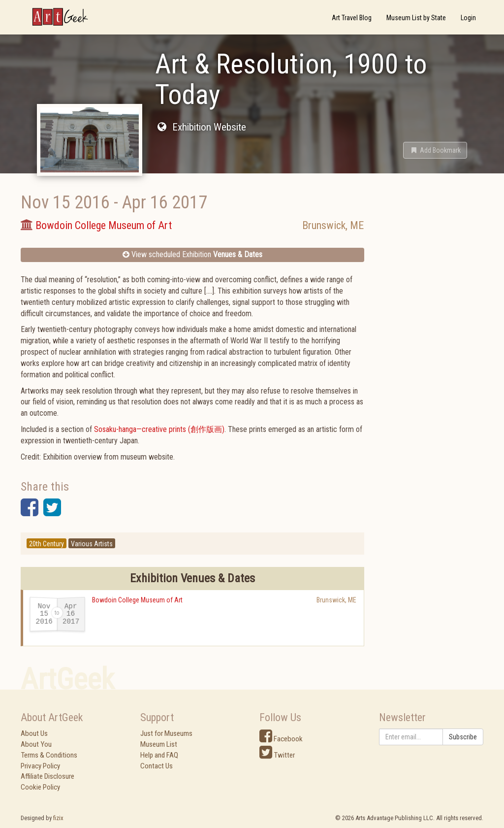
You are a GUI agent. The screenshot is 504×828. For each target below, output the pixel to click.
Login (468, 18)
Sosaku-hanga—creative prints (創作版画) (159, 429)
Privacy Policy (40, 766)
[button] (435, 150)
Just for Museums (166, 733)
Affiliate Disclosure (47, 776)
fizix (58, 818)
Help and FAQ (159, 755)
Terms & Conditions (49, 755)
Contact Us (157, 766)
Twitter (277, 755)
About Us (34, 733)
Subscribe (463, 737)
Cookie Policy (40, 787)
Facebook (281, 739)
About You (36, 744)
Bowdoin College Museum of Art (137, 600)
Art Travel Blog (352, 18)
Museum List (159, 744)
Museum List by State (416, 18)
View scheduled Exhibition (192, 254)
